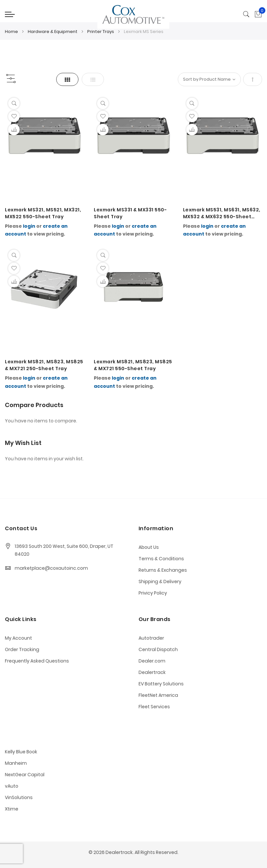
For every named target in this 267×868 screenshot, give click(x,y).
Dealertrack (152, 672)
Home (12, 32)
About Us (149, 547)
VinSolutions (19, 797)
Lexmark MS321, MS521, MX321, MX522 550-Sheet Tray (43, 213)
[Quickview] (14, 103)
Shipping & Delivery (160, 581)
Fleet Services (154, 707)
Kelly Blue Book (21, 752)
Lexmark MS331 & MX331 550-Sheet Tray (130, 213)
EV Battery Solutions (161, 684)
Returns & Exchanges (163, 570)
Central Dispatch (158, 649)
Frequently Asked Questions (37, 661)
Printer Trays (101, 32)
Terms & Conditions (161, 559)
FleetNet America (158, 695)
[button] (14, 116)
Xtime (12, 809)
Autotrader (151, 638)
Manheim (16, 763)
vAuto (12, 786)
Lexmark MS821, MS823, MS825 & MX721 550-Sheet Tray (133, 365)
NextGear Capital (25, 775)
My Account (18, 638)
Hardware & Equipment (53, 32)
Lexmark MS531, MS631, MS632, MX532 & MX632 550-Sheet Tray (222, 213)
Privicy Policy (153, 593)
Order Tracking (22, 649)
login (29, 226)
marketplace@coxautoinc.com (51, 568)
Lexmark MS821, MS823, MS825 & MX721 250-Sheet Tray (44, 365)
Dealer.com (152, 661)
